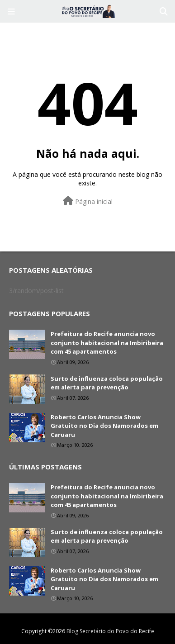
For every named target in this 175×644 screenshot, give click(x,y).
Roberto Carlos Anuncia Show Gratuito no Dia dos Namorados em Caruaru (104, 426)
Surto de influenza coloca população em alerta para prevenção (107, 383)
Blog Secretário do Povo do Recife (110, 631)
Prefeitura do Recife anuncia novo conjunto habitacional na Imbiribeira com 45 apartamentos (107, 343)
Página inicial (88, 201)
